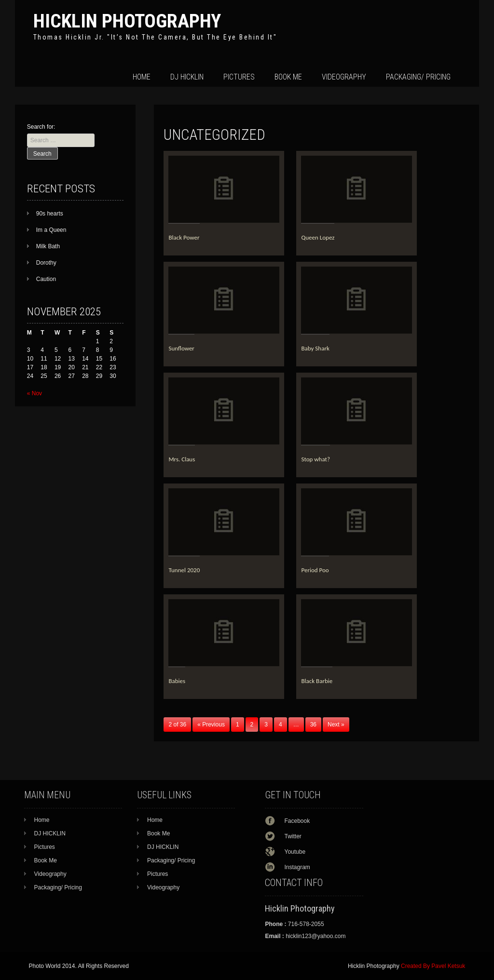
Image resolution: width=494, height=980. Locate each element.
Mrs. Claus (182, 459)
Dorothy (46, 263)
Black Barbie (317, 681)
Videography (344, 77)
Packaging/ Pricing (418, 77)
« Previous (211, 725)
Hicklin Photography (127, 21)
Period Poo (315, 570)
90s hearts (50, 214)
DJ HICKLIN (187, 77)
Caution (46, 279)
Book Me (288, 77)
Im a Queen (51, 230)
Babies (177, 681)
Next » (336, 725)
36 (313, 725)
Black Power (184, 237)
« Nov (34, 393)
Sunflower (181, 348)
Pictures (239, 77)
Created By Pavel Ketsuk (433, 966)
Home (142, 77)
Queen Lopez (318, 237)
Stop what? (315, 459)
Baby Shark (315, 348)
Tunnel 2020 (184, 570)
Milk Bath (48, 246)
